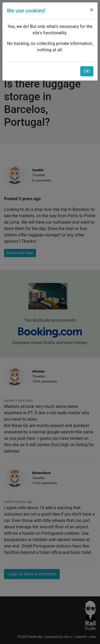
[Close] (92, 10)
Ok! (87, 71)
